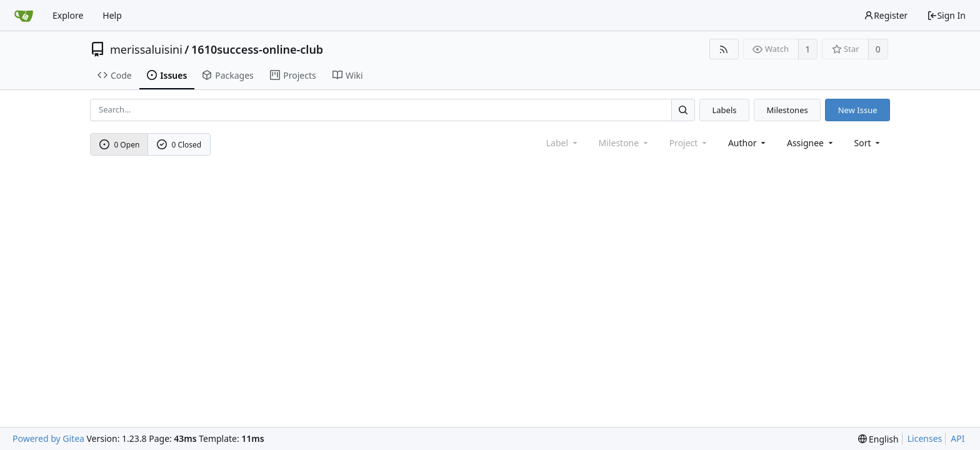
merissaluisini (146, 49)
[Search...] (683, 110)
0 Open (120, 145)
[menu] (868, 143)
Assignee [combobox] (811, 143)
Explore (68, 15)
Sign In (946, 15)
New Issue (858, 110)
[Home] (24, 16)
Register (886, 15)
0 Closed (179, 145)
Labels (724, 110)
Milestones (787, 110)
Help (112, 15)
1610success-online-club (257, 49)
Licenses (925, 438)
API (957, 438)
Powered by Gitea (48, 438)
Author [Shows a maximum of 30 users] (748, 143)
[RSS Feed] (724, 49)
